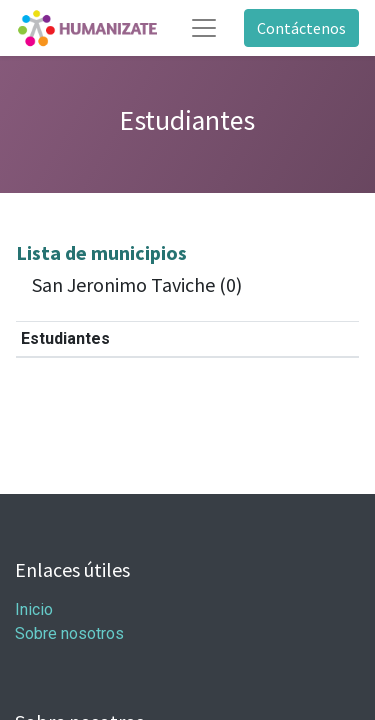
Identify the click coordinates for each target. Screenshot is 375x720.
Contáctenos (301, 28)
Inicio (34, 609)
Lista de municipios (101, 252)
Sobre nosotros (69, 633)
